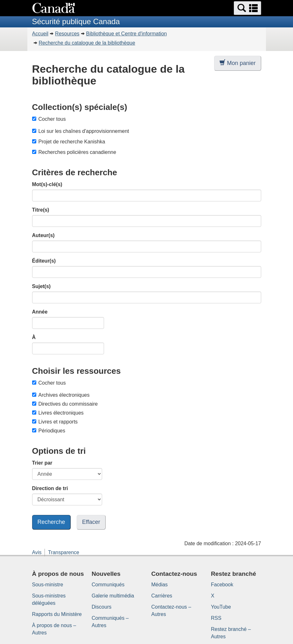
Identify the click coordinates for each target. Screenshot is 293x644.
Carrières (162, 596)
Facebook (222, 585)
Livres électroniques (58, 413)
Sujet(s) (42, 286)
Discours (101, 607)
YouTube (221, 607)
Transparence (64, 552)
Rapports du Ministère (57, 614)
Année (40, 312)
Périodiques (49, 431)
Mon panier (237, 63)
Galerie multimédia (113, 596)
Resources (67, 34)
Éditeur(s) (44, 261)
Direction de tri (50, 488)
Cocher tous (49, 119)
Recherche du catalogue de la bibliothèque (87, 43)
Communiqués (108, 585)
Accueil (40, 34)
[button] (248, 8)
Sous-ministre (48, 585)
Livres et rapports (55, 422)
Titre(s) (41, 210)
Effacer (91, 522)
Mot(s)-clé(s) (47, 184)
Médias (160, 585)
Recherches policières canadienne (77, 152)
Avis (37, 552)
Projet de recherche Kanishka (72, 142)
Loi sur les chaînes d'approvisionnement (84, 131)
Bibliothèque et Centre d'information (127, 34)
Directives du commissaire (65, 404)
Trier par (42, 463)
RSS (216, 618)
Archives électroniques (61, 395)
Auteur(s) (43, 235)
